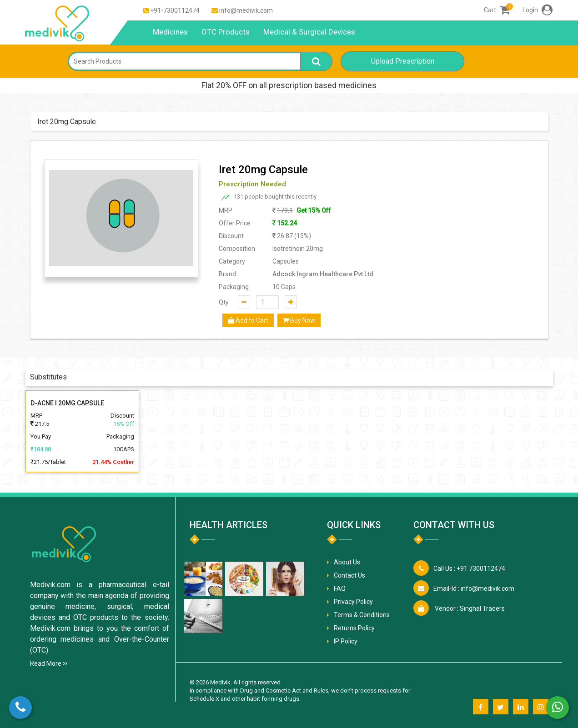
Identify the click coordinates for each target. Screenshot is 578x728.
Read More (49, 663)
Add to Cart (248, 320)
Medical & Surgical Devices (309, 32)
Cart (497, 10)
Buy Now (299, 320)
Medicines (170, 32)
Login (538, 10)
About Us (347, 562)
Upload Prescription (403, 61)
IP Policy (346, 641)
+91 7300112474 (469, 568)
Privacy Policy (353, 602)
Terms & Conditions (362, 615)
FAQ (340, 588)
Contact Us (349, 575)
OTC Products (226, 32)
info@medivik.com (246, 10)
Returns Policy (354, 628)
